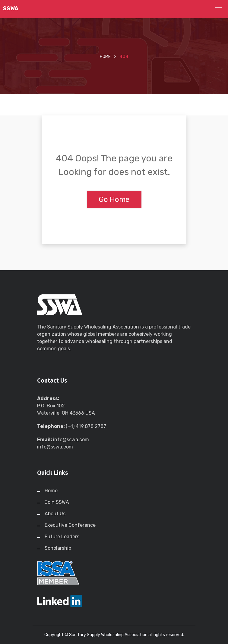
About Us (55, 514)
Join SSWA (57, 502)
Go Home (114, 199)
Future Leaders (62, 537)
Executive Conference (70, 525)
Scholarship (58, 548)
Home (105, 57)
